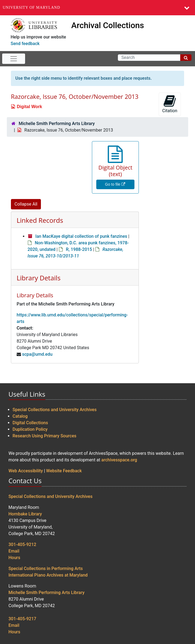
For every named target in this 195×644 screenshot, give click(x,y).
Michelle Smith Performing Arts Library (57, 124)
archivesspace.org (119, 460)
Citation (170, 104)
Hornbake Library (25, 514)
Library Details (39, 278)
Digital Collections (30, 423)
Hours (14, 558)
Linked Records (40, 220)
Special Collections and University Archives (55, 410)
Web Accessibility (26, 471)
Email (14, 551)
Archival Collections (108, 25)
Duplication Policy (30, 429)
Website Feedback (64, 471)
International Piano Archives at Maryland (48, 575)
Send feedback (25, 44)
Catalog (20, 416)
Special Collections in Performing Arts (46, 569)
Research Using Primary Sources (44, 436)
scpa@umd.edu (37, 354)
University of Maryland (31, 8)
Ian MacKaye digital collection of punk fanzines (81, 236)
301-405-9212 (22, 544)
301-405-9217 (22, 619)
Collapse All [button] (26, 204)
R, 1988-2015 (79, 249)
